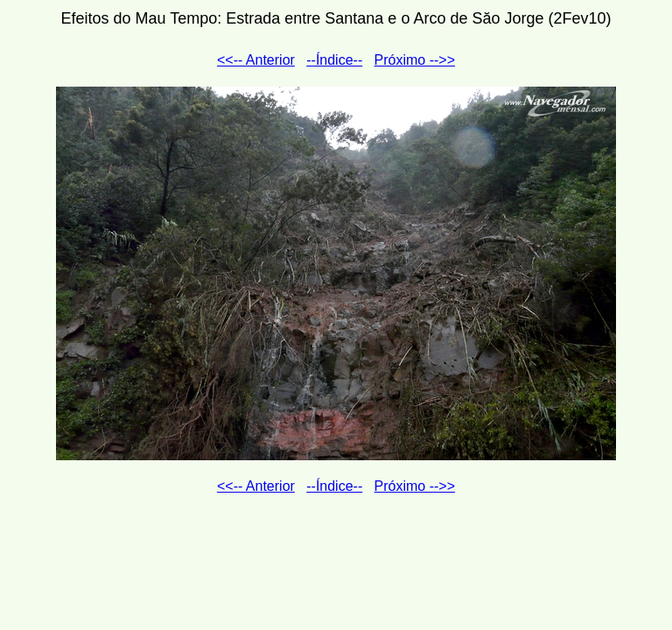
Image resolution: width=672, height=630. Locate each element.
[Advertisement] (336, 552)
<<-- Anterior (256, 60)
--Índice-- (334, 60)
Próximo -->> (415, 60)
